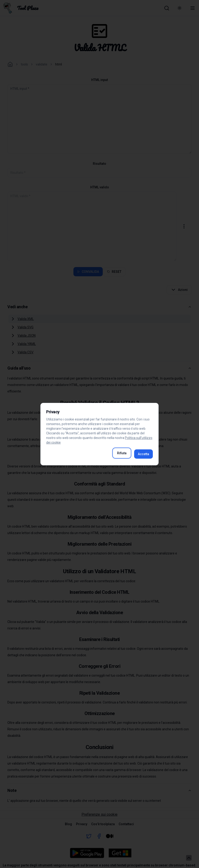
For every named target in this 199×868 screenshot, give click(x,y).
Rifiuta (122, 453)
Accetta (143, 454)
